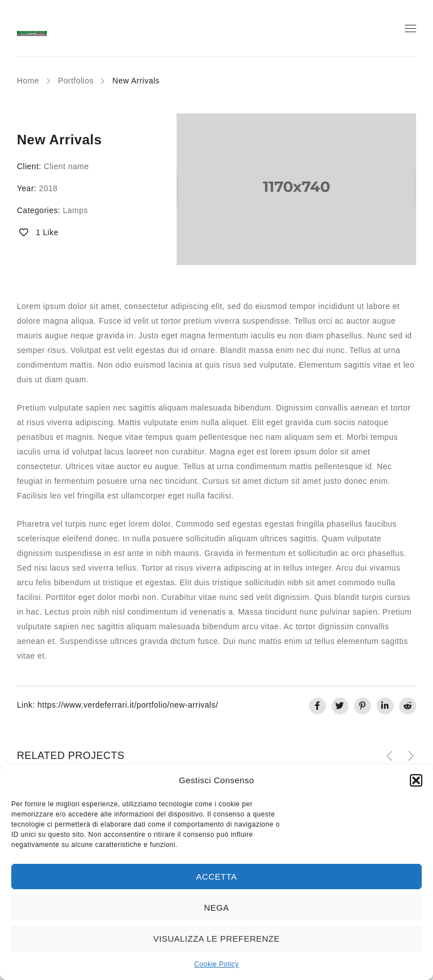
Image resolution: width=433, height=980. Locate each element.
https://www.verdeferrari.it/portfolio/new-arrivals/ (127, 705)
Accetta (216, 877)
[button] (416, 780)
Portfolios (76, 81)
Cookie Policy (216, 964)
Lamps (75, 210)
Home (28, 81)
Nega (217, 908)
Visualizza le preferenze (217, 939)
